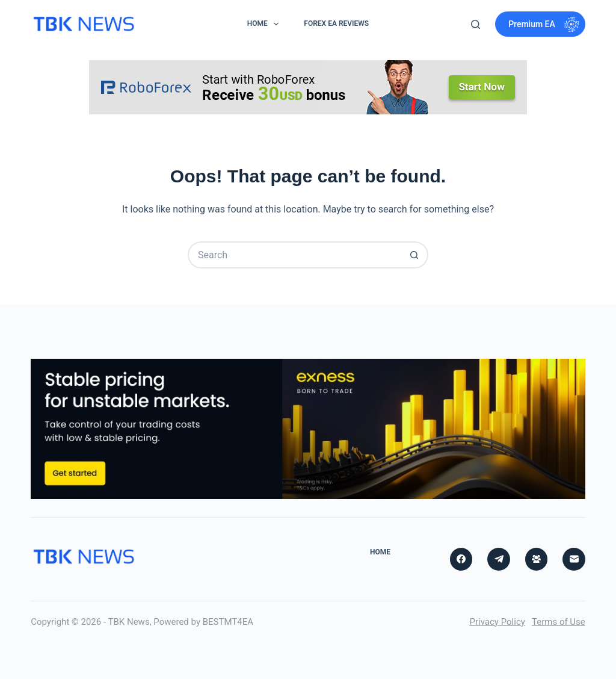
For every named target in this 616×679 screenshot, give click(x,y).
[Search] (476, 24)
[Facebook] (461, 559)
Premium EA (544, 24)
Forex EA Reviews (336, 23)
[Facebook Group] (537, 559)
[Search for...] (294, 255)
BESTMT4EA (228, 622)
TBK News (129, 622)
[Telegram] (499, 559)
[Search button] (415, 255)
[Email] (574, 559)
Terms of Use (559, 622)
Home (265, 24)
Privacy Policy (497, 622)
